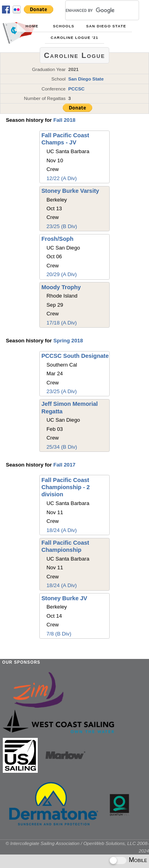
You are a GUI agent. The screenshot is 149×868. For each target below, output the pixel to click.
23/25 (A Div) (62, 391)
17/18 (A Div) (62, 323)
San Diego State (106, 26)
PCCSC (76, 89)
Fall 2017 (64, 465)
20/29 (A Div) (62, 274)
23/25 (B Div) (62, 226)
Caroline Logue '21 (75, 38)
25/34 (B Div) (62, 447)
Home (32, 26)
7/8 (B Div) (59, 634)
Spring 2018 (68, 341)
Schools (64, 26)
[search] (93, 10)
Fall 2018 (64, 120)
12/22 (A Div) (62, 178)
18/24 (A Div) (62, 530)
